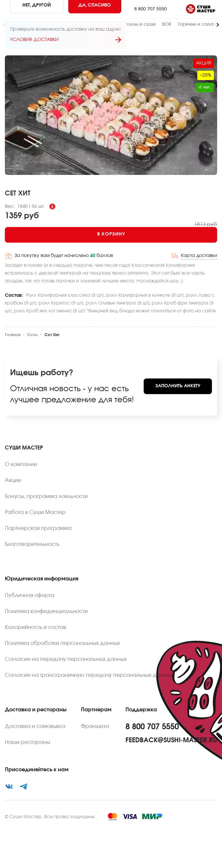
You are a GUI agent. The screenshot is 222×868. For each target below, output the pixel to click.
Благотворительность (32, 544)
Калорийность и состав (36, 627)
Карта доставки (199, 256)
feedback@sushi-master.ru (171, 740)
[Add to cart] (111, 235)
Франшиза (95, 726)
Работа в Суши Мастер (35, 512)
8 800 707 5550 (150, 9)
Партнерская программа (38, 528)
